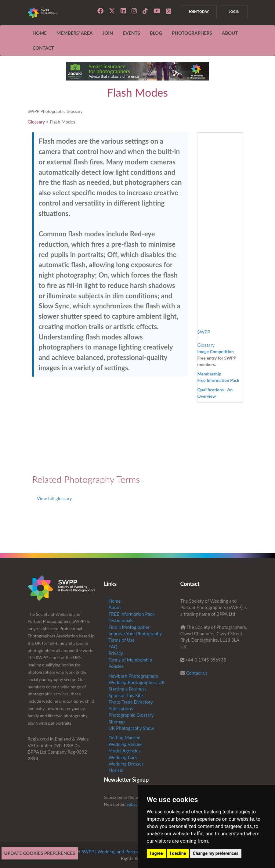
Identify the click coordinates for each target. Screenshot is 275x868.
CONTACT (43, 48)
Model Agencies (125, 751)
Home (40, 33)
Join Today (193, 12)
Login (232, 12)
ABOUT (230, 33)
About (115, 607)
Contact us (197, 673)
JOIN (108, 33)
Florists (116, 770)
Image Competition (216, 352)
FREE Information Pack (132, 614)
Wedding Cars (123, 757)
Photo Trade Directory (131, 702)
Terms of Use (122, 640)
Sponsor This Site (126, 695)
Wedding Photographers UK (137, 682)
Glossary (36, 122)
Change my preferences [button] (216, 853)
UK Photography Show (131, 728)
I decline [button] (178, 853)
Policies (116, 666)
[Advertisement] (110, 425)
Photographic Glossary (131, 715)
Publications (121, 708)
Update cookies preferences (40, 853)
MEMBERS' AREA (75, 33)
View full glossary (54, 498)
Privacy (116, 653)
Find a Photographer (129, 627)
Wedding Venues (126, 744)
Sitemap (117, 722)
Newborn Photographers (133, 676)
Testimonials (121, 620)
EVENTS (131, 33)
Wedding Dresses (126, 764)
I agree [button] (156, 853)
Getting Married (125, 737)
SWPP (204, 332)
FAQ (113, 647)
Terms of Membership (130, 660)
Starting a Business (128, 689)
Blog (156, 33)
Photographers (192, 33)
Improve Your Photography (135, 633)
